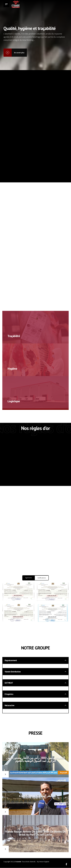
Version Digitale (44, 862)
